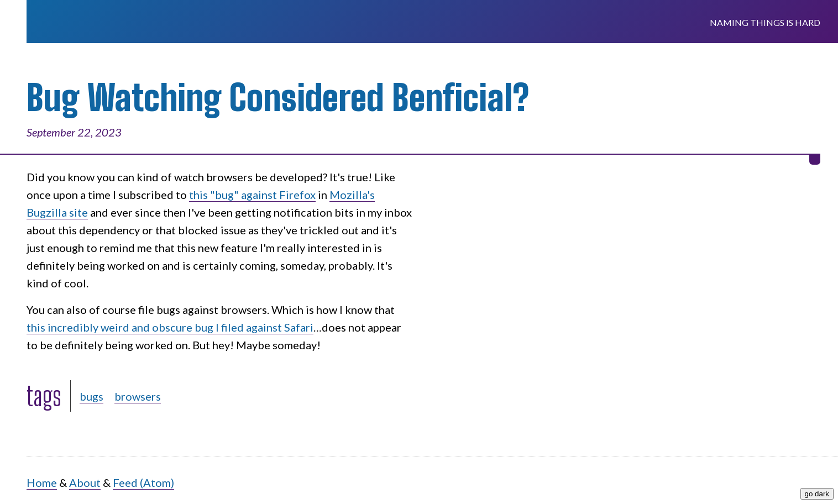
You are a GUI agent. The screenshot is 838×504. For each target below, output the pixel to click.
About (85, 482)
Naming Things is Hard (765, 22)
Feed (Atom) (143, 482)
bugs (91, 396)
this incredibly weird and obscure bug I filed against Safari (170, 327)
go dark (817, 494)
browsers (138, 396)
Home (42, 482)
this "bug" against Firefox (252, 195)
